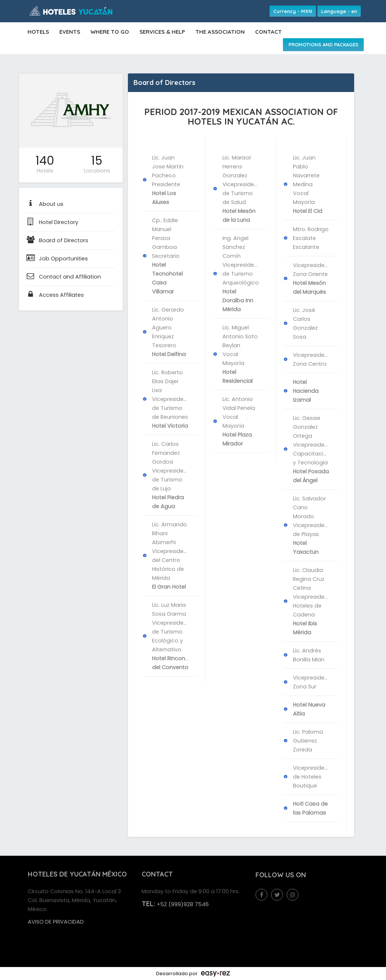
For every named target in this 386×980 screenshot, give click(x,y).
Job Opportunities (57, 259)
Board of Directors (57, 240)
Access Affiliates (55, 295)
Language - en (339, 11)
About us (45, 204)
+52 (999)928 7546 (183, 904)
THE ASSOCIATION (220, 32)
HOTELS (38, 32)
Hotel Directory (52, 222)
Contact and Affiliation (64, 277)
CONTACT (268, 32)
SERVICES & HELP (162, 32)
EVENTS (70, 32)
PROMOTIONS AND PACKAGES (323, 45)
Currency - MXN (293, 11)
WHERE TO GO (110, 32)
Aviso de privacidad (56, 922)
